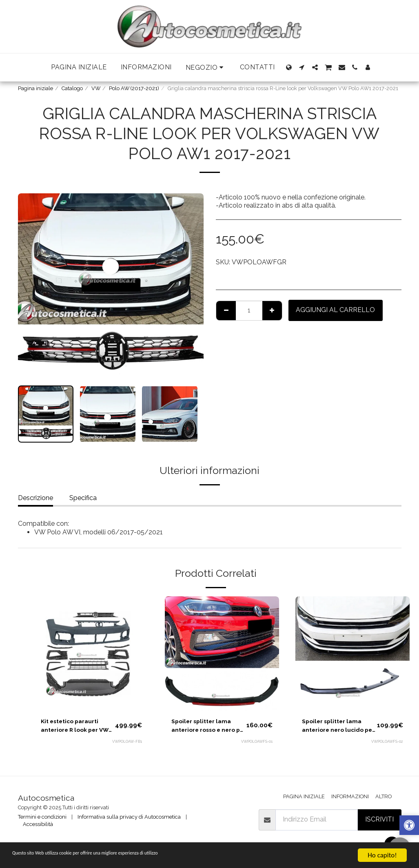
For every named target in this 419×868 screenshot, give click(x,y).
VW (96, 88)
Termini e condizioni (42, 817)
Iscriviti (379, 819)
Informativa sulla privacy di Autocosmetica (129, 817)
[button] (206, 68)
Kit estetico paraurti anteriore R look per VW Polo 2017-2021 (75, 727)
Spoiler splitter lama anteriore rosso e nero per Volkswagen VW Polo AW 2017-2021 (208, 727)
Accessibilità (38, 824)
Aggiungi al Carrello (335, 310)
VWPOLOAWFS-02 (386, 744)
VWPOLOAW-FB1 (126, 744)
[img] (91, 653)
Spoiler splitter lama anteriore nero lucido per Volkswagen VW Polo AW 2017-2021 (338, 727)
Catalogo (72, 88)
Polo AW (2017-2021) (134, 88)
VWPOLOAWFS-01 (256, 744)
